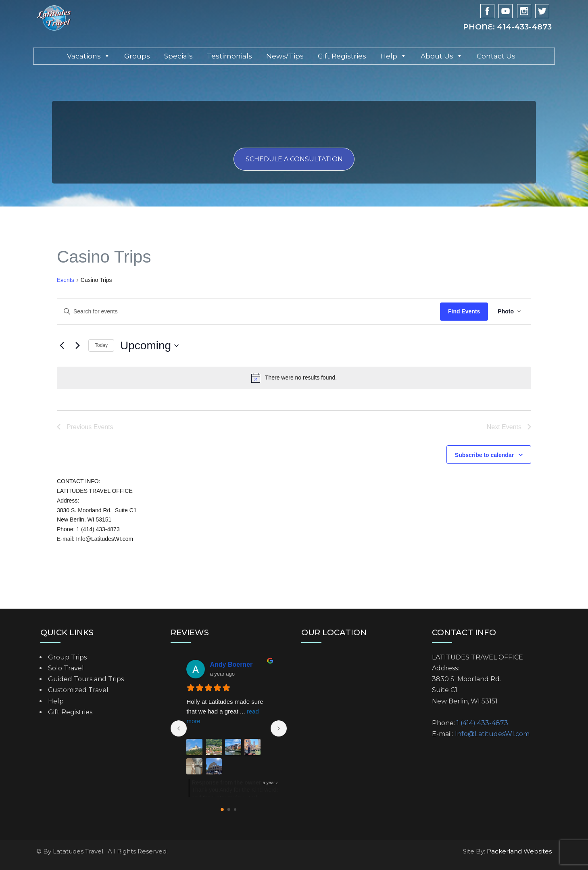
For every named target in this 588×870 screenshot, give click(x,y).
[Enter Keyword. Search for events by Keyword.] (108, 312)
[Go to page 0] (222, 809)
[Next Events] (77, 346)
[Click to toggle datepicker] (149, 346)
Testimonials (229, 56)
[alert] (294, 378)
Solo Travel (66, 668)
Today (101, 345)
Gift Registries (342, 56)
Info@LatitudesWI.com (492, 734)
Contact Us (496, 56)
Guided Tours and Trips (86, 679)
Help (393, 56)
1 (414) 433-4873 (482, 723)
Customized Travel (78, 690)
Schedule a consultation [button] (294, 159)
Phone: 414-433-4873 (507, 27)
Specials (178, 56)
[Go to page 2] (235, 809)
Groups (137, 56)
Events (66, 280)
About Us (442, 56)
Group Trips (67, 657)
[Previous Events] (62, 346)
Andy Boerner (231, 664)
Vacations (89, 56)
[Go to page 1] (229, 809)
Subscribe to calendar (484, 455)
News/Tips (285, 56)
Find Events (464, 311)
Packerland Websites (519, 851)
